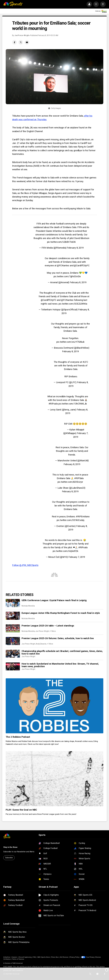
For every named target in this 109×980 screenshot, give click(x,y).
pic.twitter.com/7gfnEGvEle (67, 276)
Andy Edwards (41, 644)
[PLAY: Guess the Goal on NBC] (54, 779)
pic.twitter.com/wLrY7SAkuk (70, 342)
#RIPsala (53, 404)
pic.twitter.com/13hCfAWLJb (73, 404)
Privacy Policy (75, 957)
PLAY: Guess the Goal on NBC (21, 810)
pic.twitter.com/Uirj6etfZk (65, 551)
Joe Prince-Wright (22, 35)
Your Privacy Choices (93, 957)
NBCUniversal (18, 963)
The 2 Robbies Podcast (18, 737)
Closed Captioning (25, 957)
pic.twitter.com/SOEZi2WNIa (73, 304)
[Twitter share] (21, 42)
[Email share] (27, 42)
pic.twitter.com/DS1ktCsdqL (71, 520)
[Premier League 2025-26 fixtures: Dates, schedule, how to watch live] (13, 641)
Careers (14, 957)
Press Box (55, 957)
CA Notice (7, 959)
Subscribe (9, 858)
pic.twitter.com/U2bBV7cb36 (61, 242)
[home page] (13, 4)
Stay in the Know (10, 847)
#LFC (85, 362)
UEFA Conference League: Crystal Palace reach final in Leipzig (54, 600)
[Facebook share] (14, 42)
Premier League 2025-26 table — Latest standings (48, 626)
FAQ (35, 957)
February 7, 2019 (77, 557)
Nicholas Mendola (28, 606)
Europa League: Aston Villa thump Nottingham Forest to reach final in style (61, 613)
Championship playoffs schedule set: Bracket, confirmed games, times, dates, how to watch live (62, 652)
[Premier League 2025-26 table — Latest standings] (13, 628)
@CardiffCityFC (82, 265)
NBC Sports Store (44, 957)
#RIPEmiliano (83, 517)
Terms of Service (18, 959)
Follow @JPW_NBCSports (25, 565)
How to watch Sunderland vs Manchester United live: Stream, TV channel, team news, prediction (60, 665)
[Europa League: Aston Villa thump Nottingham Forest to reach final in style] (13, 616)
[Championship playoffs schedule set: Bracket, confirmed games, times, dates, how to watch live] (13, 654)
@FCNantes (63, 265)
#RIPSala (79, 478)
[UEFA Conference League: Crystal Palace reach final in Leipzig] (13, 603)
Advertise (7, 957)
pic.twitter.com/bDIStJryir (70, 482)
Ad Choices (64, 957)
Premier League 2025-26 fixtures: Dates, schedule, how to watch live (58, 638)
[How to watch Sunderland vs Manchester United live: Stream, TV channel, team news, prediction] (13, 666)
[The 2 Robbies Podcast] (54, 706)
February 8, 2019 (75, 248)
